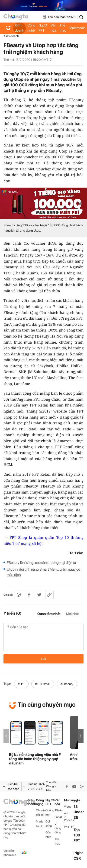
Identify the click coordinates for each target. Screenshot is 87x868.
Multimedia (69, 800)
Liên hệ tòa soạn (11, 786)
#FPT (21, 684)
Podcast (69, 820)
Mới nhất (72, 614)
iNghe (79, 853)
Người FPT (43, 28)
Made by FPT (40, 824)
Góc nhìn (48, 835)
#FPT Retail (43, 684)
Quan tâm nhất (49, 614)
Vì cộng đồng (58, 828)
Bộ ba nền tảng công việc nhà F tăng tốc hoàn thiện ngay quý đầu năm (35, 759)
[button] (81, 736)
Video (68, 807)
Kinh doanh (19, 28)
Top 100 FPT (77, 835)
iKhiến (59, 810)
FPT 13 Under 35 (79, 809)
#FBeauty (67, 684)
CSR (77, 858)
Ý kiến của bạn (43, 637)
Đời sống (49, 824)
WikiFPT (69, 827)
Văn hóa (53, 28)
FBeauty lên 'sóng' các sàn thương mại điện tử (41, 563)
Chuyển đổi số (41, 813)
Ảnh (67, 813)
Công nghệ (31, 28)
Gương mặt (50, 813)
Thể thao (63, 28)
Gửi (43, 659)
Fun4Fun (59, 817)
